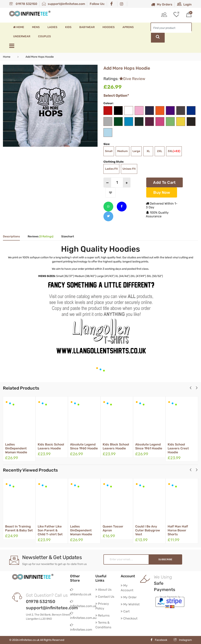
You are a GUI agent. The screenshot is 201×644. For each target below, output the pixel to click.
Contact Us (105, 597)
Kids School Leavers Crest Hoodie (178, 448)
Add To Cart (164, 182)
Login (184, 4)
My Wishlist (130, 604)
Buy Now (162, 192)
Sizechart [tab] (68, 237)
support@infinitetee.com (63, 4)
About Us (103, 590)
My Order (129, 597)
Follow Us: (97, 4)
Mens (36, 27)
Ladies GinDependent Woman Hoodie (16, 448)
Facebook (159, 640)
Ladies (52, 27)
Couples (44, 36)
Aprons (128, 27)
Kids (68, 27)
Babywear (87, 27)
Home (19, 27)
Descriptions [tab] (11, 237)
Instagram (183, 640)
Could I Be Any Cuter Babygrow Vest (148, 530)
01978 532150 (23, 4)
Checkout (129, 618)
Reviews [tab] (41, 237)
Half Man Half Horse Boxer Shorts (178, 530)
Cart (125, 611)
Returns (102, 615)
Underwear (22, 36)
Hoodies (109, 27)
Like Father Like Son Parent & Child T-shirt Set (50, 530)
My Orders (162, 4)
